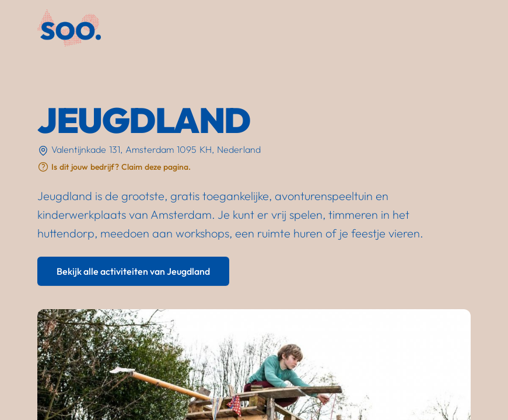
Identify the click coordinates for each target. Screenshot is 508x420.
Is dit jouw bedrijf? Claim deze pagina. (121, 167)
